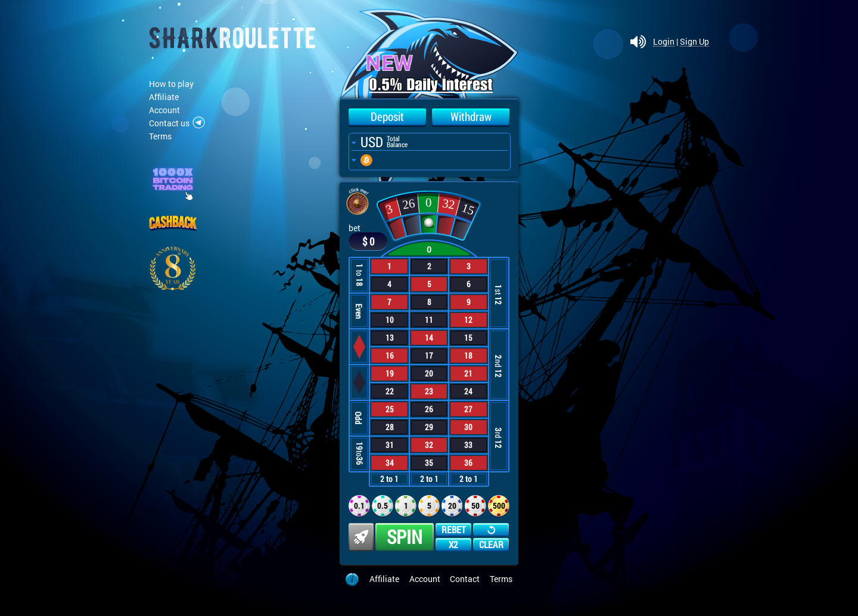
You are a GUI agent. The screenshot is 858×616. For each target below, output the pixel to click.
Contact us (169, 123)
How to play (171, 84)
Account (164, 110)
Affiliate (164, 97)
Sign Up (694, 42)
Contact (465, 579)
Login (664, 42)
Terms (160, 136)
